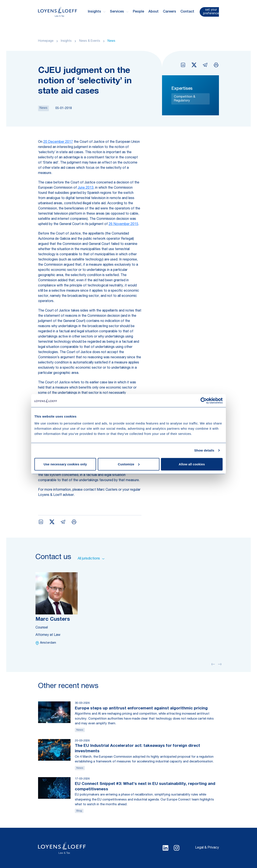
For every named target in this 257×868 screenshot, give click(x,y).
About (153, 12)
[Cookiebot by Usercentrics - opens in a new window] (204, 401)
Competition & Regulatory (185, 99)
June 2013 (86, 188)
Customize (129, 464)
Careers (169, 12)
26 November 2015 (123, 224)
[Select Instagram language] (177, 848)
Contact (187, 12)
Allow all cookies (192, 464)
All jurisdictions (91, 559)
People (138, 12)
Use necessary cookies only (65, 464)
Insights (66, 41)
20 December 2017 (58, 142)
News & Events (90, 41)
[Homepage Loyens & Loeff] (58, 12)
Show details (204, 450)
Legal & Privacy (207, 848)
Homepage (46, 41)
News (111, 41)
